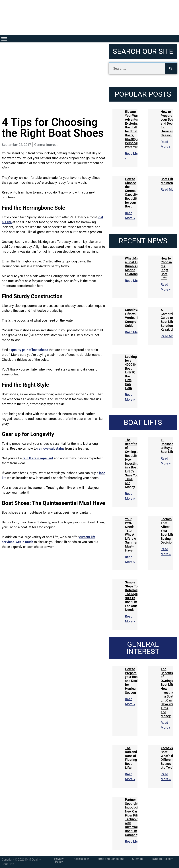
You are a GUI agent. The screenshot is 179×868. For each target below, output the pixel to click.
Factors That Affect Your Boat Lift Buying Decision (167, 531)
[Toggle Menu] (4, 39)
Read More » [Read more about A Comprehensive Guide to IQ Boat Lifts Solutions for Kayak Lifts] (170, 336)
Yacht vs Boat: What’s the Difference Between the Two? (168, 758)
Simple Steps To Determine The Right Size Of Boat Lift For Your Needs (133, 596)
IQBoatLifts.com (163, 859)
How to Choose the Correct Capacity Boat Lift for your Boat (131, 193)
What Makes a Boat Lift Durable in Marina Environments (135, 266)
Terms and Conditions (110, 859)
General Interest (46, 145)
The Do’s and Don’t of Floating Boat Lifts (131, 758)
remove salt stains (51, 448)
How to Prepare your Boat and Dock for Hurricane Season (168, 123)
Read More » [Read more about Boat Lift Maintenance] (170, 189)
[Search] (171, 68)
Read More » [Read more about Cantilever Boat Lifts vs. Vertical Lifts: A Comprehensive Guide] (134, 332)
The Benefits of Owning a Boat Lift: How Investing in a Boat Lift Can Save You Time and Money (132, 463)
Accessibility (82, 859)
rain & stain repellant (38, 458)
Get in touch (24, 542)
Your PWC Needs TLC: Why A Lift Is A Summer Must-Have (131, 535)
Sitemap (137, 859)
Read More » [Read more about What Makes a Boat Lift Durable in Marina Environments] (134, 281)
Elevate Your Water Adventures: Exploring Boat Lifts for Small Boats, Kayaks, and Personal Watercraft (134, 129)
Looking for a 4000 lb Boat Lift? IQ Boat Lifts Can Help (131, 372)
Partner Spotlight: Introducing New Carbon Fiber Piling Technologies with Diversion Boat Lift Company (135, 817)
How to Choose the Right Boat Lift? (166, 268)
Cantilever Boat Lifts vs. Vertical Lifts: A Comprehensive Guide (136, 318)
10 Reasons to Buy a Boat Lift (167, 446)
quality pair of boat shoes (30, 350)
